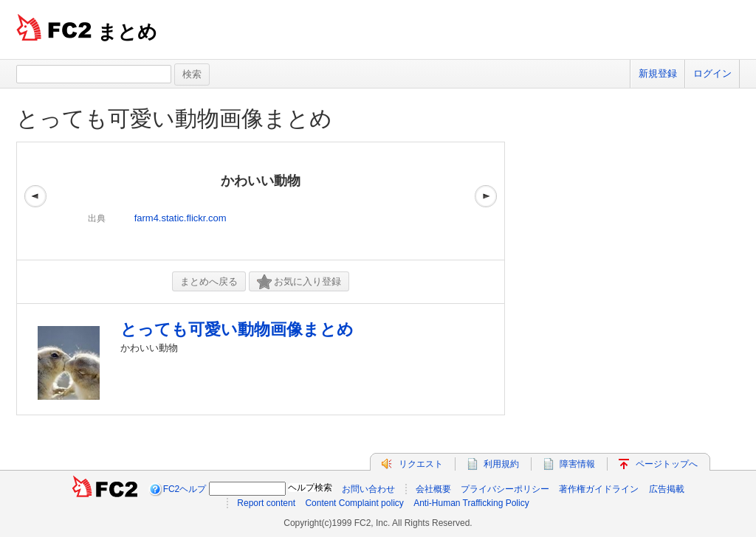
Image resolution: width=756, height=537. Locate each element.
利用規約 (501, 464)
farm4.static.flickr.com (181, 218)
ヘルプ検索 (310, 488)
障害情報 (577, 464)
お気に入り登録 (299, 282)
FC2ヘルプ (185, 489)
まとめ (127, 32)
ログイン (712, 73)
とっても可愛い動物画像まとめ (174, 118)
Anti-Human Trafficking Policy (471, 503)
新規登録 (658, 73)
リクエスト (421, 464)
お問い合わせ (368, 489)
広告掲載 (667, 489)
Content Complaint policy (354, 503)
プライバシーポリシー (505, 489)
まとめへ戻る (209, 281)
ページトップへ (667, 464)
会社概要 (433, 489)
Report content (266, 503)
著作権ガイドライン (599, 489)
